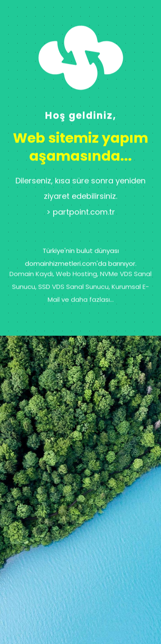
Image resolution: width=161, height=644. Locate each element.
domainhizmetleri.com (61, 254)
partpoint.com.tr (84, 218)
